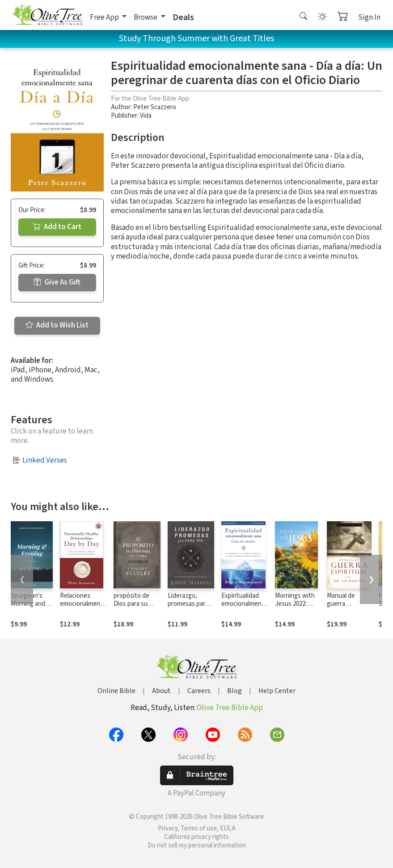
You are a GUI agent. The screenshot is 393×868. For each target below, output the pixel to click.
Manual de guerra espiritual (341, 604)
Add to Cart (57, 227)
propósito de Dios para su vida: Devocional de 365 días (136, 608)
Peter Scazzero (155, 107)
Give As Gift (57, 282)
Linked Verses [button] (45, 460)
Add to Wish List (57, 325)
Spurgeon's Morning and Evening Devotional (28, 608)
